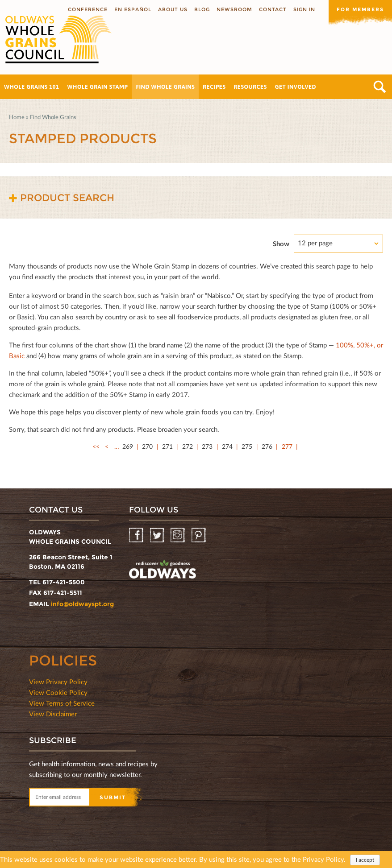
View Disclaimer (53, 714)
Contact (273, 9)
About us (173, 9)
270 (147, 446)
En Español (133, 9)
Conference (88, 9)
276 (267, 446)
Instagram (178, 535)
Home (17, 117)
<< (96, 446)
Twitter (158, 535)
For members (360, 9)
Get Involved (296, 87)
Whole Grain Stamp (98, 87)
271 (167, 446)
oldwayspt (163, 570)
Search (380, 87)
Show (281, 244)
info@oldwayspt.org (82, 604)
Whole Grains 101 (32, 87)
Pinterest (199, 535)
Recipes (214, 87)
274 (227, 446)
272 (188, 446)
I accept (365, 860)
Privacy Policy (323, 860)
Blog (202, 9)
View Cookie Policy (58, 692)
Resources (250, 87)
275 (247, 446)
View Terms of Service (62, 703)
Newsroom (234, 9)
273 (207, 446)
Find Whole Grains (165, 87)
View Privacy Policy (58, 682)
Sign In (304, 9)
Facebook (137, 535)
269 (128, 446)
